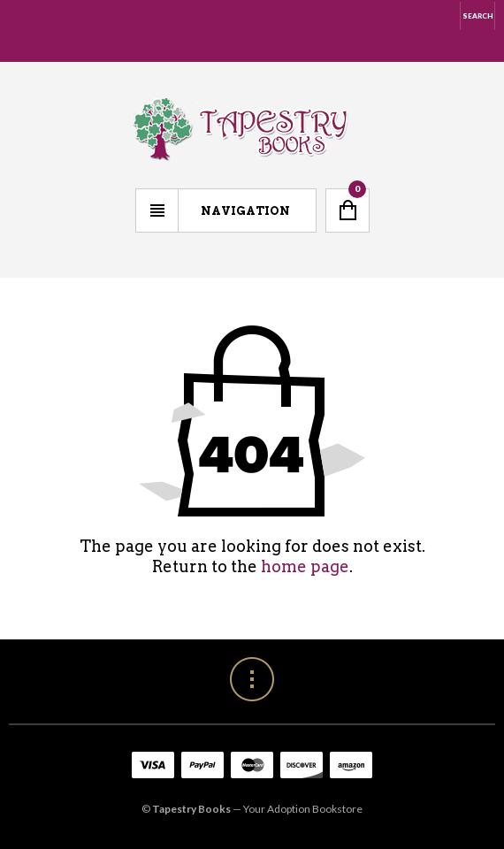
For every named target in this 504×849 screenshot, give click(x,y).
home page (305, 566)
